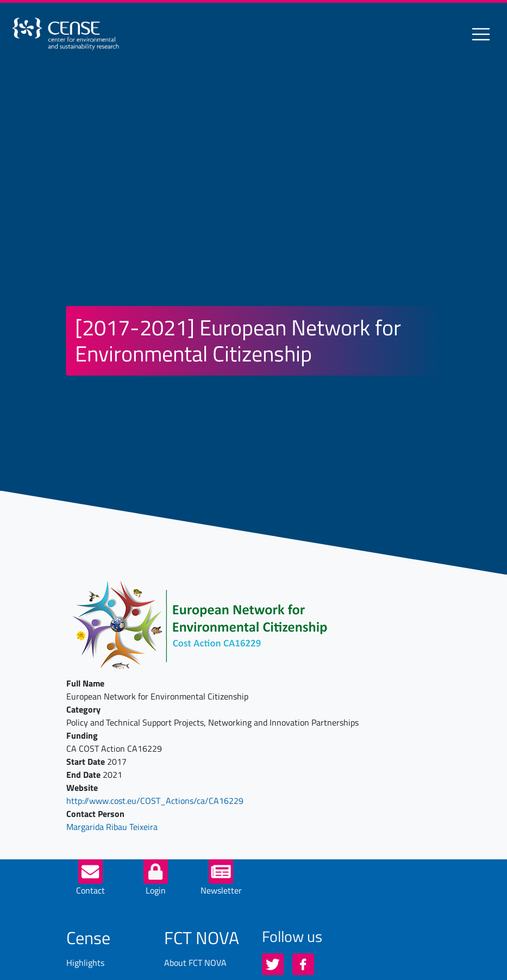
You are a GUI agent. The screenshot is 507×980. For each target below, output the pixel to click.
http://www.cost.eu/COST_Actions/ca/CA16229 (155, 801)
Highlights (85, 963)
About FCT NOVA (195, 963)
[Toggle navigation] (481, 34)
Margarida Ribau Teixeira (112, 827)
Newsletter (221, 890)
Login (156, 890)
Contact (90, 890)
